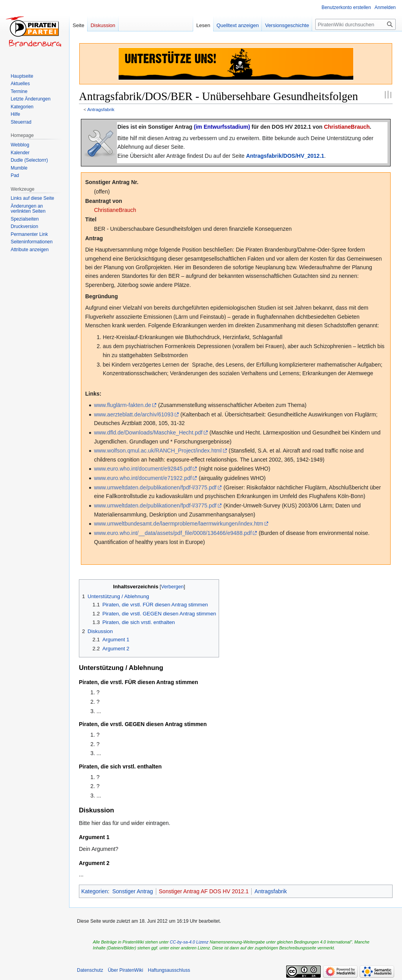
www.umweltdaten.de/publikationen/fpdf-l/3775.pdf (155, 487)
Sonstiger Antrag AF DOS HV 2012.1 (204, 891)
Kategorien (95, 891)
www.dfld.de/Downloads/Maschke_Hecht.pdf (148, 433)
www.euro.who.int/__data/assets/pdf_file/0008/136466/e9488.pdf (173, 533)
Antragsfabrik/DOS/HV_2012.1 (285, 156)
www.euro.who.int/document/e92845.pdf (143, 469)
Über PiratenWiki (126, 970)
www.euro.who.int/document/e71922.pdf (143, 478)
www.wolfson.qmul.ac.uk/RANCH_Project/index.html (158, 451)
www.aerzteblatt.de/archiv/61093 (133, 414)
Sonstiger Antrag (133, 891)
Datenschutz (90, 970)
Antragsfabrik (101, 109)
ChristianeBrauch (347, 127)
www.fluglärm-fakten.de (122, 405)
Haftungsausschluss (169, 970)
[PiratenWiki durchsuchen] (355, 24)
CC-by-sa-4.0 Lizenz (189, 942)
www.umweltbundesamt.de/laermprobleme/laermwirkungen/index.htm (178, 524)
